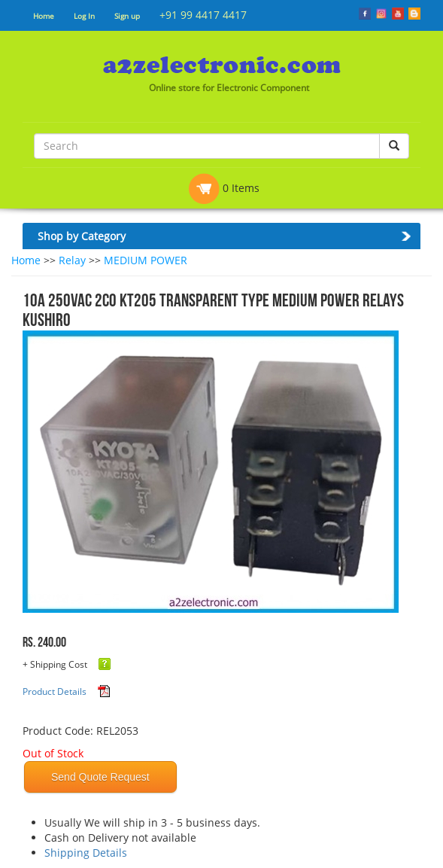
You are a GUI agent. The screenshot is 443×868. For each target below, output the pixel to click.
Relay (72, 260)
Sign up (127, 16)
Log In (84, 16)
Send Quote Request (100, 777)
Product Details (55, 691)
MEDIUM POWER (146, 260)
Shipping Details (86, 853)
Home (44, 16)
